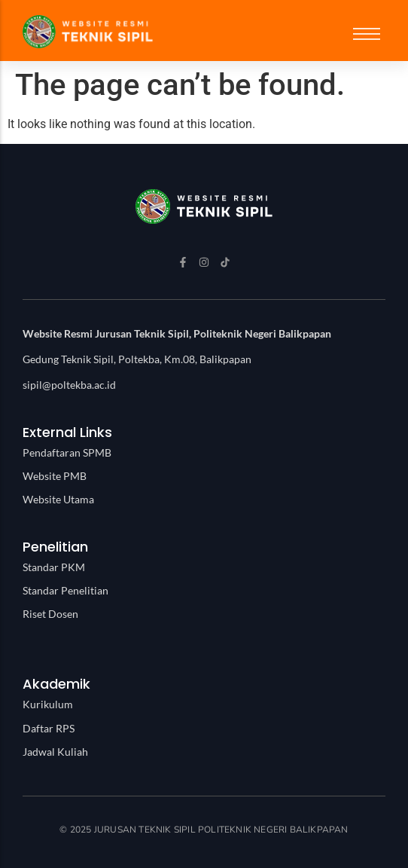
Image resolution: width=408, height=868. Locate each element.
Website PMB (55, 476)
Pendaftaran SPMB (67, 452)
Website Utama (58, 499)
